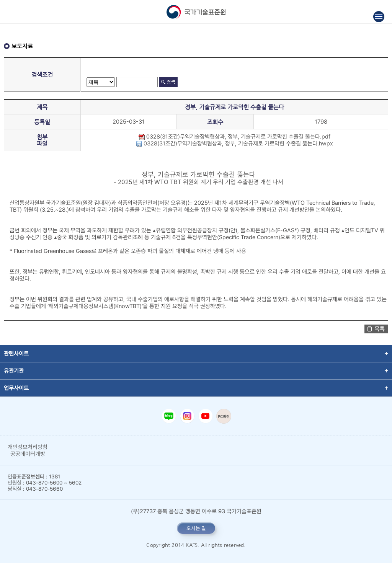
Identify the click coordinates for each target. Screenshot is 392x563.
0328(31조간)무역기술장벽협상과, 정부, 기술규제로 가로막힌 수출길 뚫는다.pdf (234, 137)
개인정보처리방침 (28, 447)
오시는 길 (196, 528)
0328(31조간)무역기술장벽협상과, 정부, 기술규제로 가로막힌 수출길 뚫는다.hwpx (234, 144)
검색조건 (42, 74)
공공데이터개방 (28, 454)
